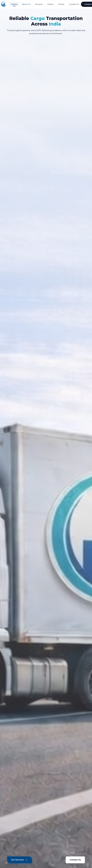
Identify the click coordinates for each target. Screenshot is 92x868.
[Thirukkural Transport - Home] (4, 4)
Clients (61, 4)
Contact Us (74, 4)
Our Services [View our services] (20, 860)
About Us (26, 4)
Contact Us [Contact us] (75, 860)
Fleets (50, 4)
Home (14, 4)
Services (39, 4)
